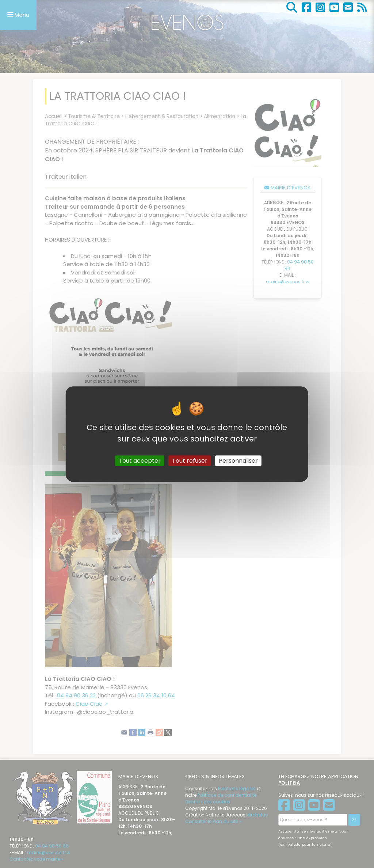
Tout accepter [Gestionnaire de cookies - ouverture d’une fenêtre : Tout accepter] (140, 461)
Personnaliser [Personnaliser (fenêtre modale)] (238, 461)
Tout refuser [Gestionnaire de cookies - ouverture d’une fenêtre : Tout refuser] (190, 461)
